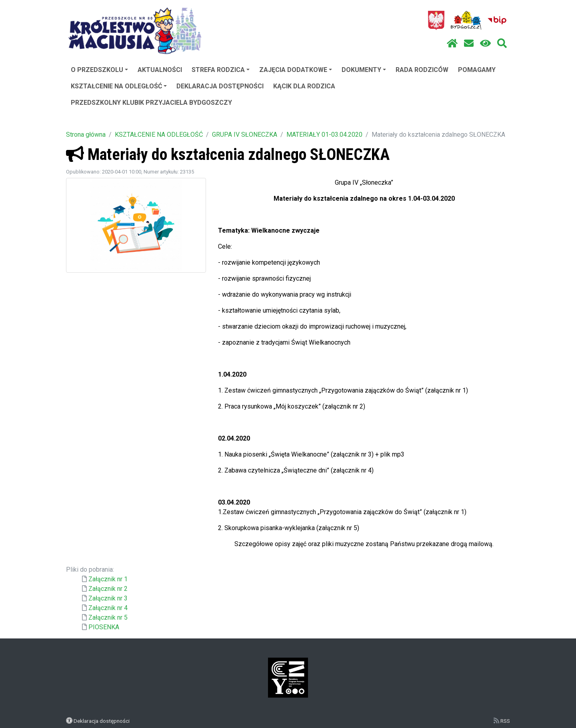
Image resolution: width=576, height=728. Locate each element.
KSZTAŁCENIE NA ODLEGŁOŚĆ (119, 86)
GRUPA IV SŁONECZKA (245, 135)
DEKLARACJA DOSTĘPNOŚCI (220, 86)
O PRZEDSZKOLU (99, 70)
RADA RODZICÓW (422, 70)
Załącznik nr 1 (108, 579)
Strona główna (86, 135)
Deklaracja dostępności (102, 721)
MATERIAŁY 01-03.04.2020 (324, 135)
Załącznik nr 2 (108, 589)
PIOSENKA (104, 627)
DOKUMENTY (364, 70)
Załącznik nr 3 (108, 598)
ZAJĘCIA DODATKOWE (296, 70)
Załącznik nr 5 (108, 617)
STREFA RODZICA (221, 70)
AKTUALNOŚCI (160, 70)
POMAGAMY (477, 70)
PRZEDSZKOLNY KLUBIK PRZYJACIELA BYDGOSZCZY (151, 103)
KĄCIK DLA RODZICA (304, 86)
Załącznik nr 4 (108, 608)
